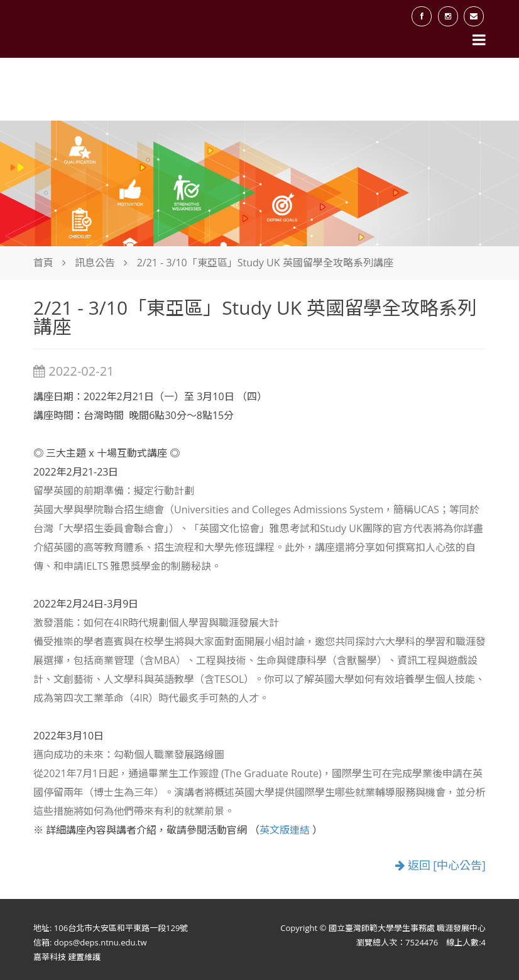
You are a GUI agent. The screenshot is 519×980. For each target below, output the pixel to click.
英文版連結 (286, 830)
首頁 (43, 263)
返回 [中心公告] (440, 865)
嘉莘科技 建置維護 (67, 957)
